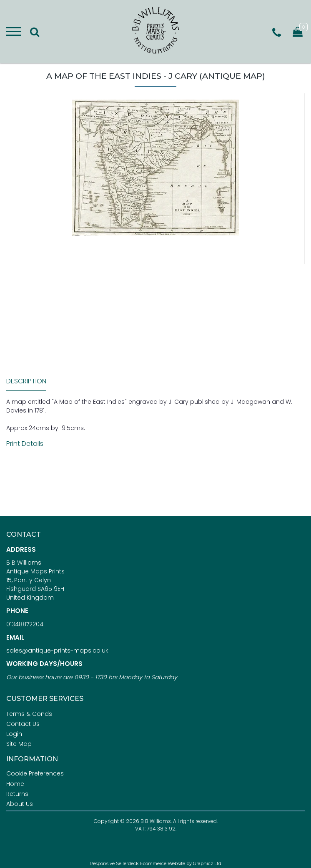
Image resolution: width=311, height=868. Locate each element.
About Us (20, 804)
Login (14, 734)
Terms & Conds (29, 714)
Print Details (25, 444)
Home (15, 784)
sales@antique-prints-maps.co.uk (57, 650)
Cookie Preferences (35, 773)
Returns (17, 794)
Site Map (19, 744)
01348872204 (25, 624)
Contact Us (23, 724)
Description (26, 381)
